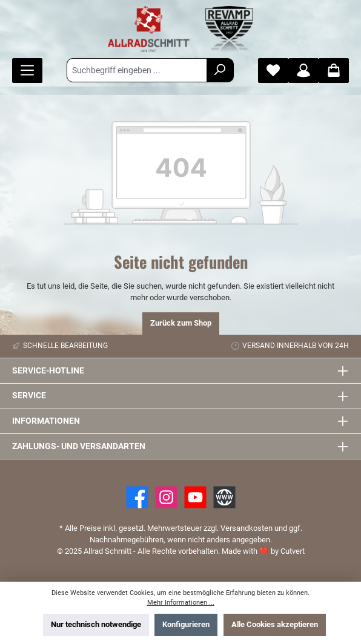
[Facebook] (137, 497)
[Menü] (27, 71)
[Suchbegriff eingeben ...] (137, 70)
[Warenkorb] (334, 71)
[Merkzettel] (273, 71)
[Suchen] (220, 70)
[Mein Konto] (303, 71)
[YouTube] (195, 497)
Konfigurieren (186, 624)
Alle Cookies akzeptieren (275, 624)
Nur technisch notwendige (96, 624)
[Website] (224, 497)
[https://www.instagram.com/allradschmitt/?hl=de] (166, 497)
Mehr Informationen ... (181, 603)
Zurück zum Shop (181, 323)
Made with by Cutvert (263, 551)
